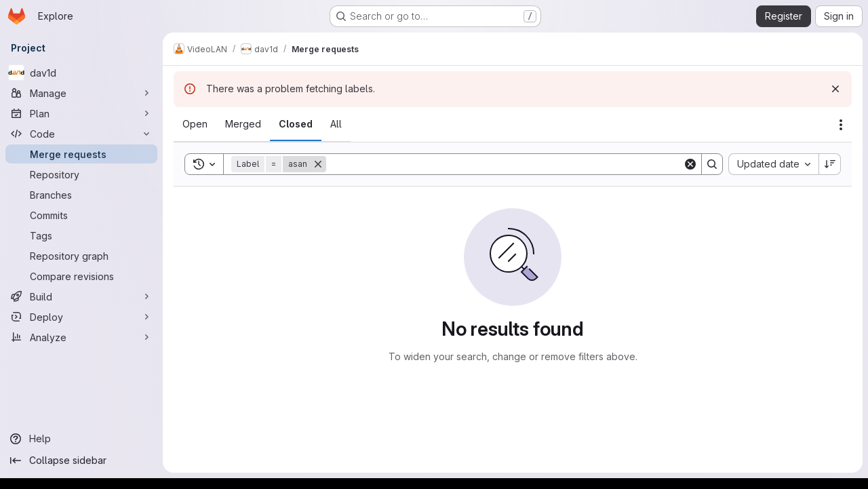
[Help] (81, 439)
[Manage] (81, 93)
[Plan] (81, 113)
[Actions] (841, 125)
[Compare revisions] (81, 276)
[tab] (195, 124)
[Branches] (81, 195)
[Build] (81, 296)
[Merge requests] (81, 154)
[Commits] (81, 215)
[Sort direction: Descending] (830, 164)
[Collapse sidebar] (81, 461)
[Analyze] (81, 337)
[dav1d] (81, 73)
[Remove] (318, 164)
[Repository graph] (81, 256)
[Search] (505, 164)
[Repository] (81, 174)
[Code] (81, 134)
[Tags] (81, 235)
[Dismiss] (835, 89)
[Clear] (690, 164)
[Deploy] (81, 317)
